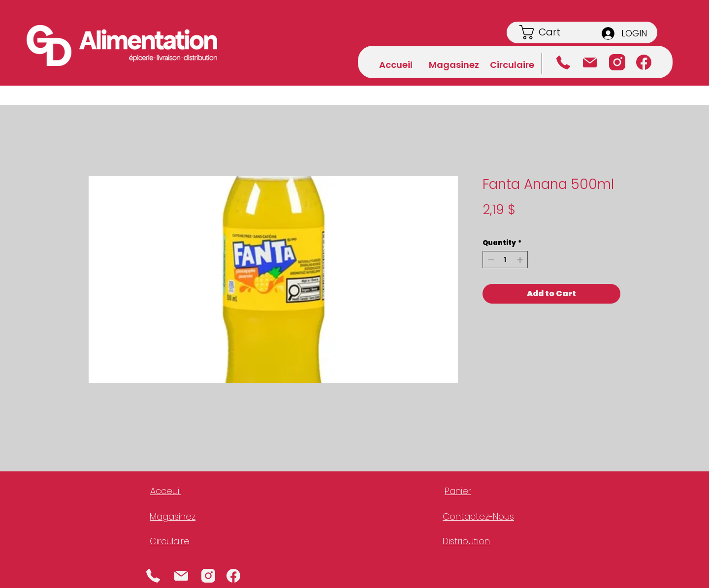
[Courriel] (590, 62)
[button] (552, 32)
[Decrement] (490, 260)
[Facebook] (644, 62)
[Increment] (521, 260)
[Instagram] (617, 62)
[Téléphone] (563, 62)
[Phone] (153, 575)
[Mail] (181, 575)
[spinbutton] (505, 260)
